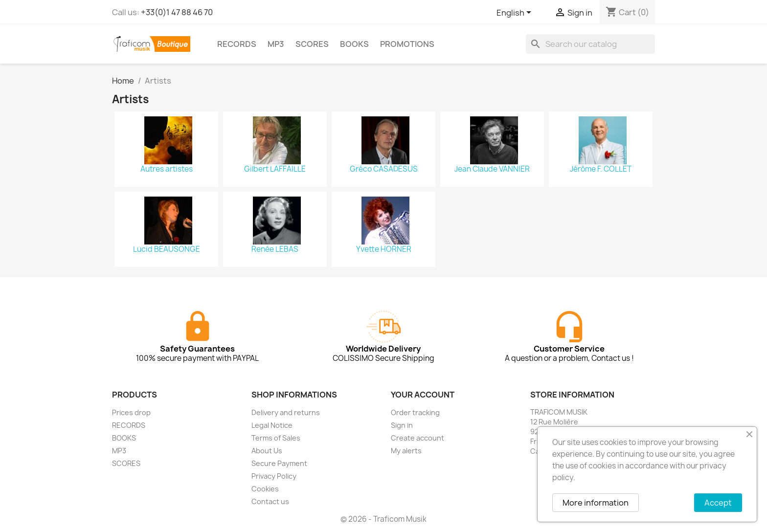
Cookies (265, 489)
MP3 (276, 44)
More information (596, 503)
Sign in (402, 425)
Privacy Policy (274, 476)
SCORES (312, 44)
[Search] (590, 44)
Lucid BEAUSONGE (167, 249)
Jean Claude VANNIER (492, 169)
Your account (423, 395)
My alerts (406, 451)
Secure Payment (279, 463)
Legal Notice (272, 425)
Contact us (270, 501)
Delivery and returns (286, 412)
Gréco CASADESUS (384, 169)
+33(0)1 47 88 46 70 (177, 12)
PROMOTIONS (407, 44)
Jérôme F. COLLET (601, 169)
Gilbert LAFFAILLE (275, 169)
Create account (417, 438)
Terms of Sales (276, 438)
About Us (267, 451)
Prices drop (131, 412)
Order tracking (415, 412)
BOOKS (354, 44)
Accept (718, 503)
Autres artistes (167, 169)
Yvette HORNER (384, 249)
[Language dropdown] (516, 13)
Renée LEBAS (275, 249)
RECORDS (237, 44)
